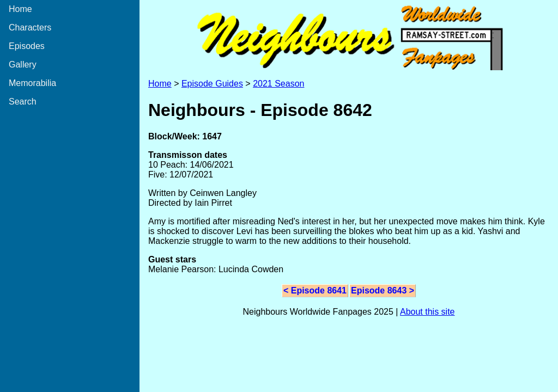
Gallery (23, 65)
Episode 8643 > (383, 290)
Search (23, 102)
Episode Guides (212, 84)
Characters (30, 27)
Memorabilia (32, 83)
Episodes (27, 46)
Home (20, 9)
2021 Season (278, 84)
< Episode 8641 (315, 290)
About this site (427, 312)
